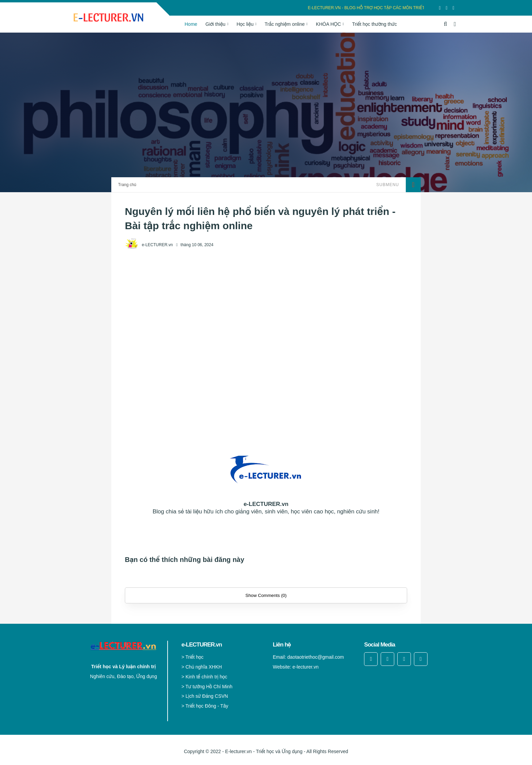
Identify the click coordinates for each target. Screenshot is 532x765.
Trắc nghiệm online (285, 24)
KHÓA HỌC (328, 24)
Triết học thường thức (375, 24)
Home (191, 24)
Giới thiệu (216, 24)
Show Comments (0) (266, 595)
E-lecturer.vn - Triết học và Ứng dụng (264, 751)
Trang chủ (127, 185)
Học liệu (245, 24)
